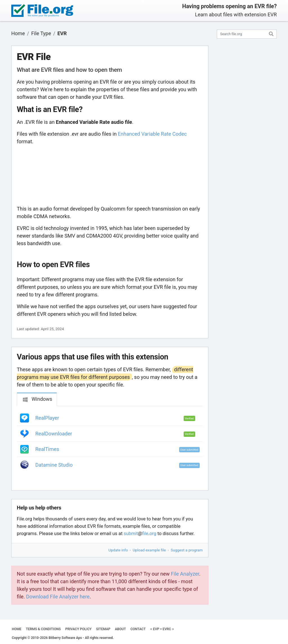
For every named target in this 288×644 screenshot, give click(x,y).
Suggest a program (187, 550)
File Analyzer (185, 574)
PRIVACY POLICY (78, 629)
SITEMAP (103, 629)
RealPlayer (47, 418)
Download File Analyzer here (58, 597)
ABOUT (121, 629)
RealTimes (47, 449)
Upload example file (149, 550)
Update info (118, 550)
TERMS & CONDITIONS (43, 629)
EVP (156, 629)
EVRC (167, 629)
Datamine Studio (54, 465)
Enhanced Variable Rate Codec (152, 134)
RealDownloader (54, 434)
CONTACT (138, 629)
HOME (17, 629)
